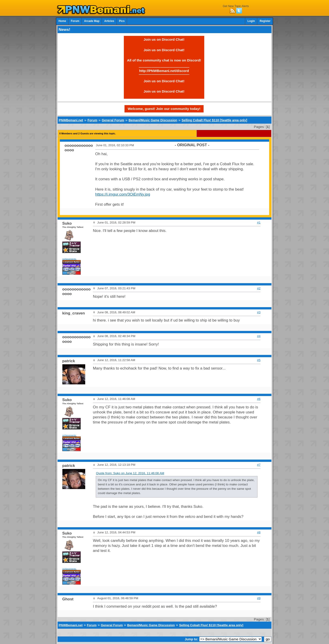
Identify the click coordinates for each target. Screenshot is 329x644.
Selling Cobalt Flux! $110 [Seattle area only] (214, 120)
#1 (259, 222)
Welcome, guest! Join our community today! (164, 109)
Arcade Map (92, 21)
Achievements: (70, 259)
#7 (259, 465)
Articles (109, 21)
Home (62, 21)
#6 (259, 399)
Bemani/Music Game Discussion (153, 120)
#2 (259, 288)
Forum (75, 21)
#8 (259, 532)
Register (265, 21)
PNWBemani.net (71, 120)
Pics (122, 21)
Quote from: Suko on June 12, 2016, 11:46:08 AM (130, 473)
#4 (259, 336)
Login (251, 21)
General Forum (113, 120)
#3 (259, 312)
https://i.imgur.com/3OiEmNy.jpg (123, 194)
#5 (259, 360)
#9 (259, 598)
